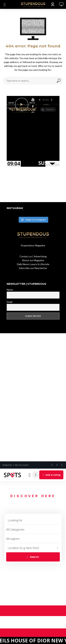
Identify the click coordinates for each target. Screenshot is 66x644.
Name (10, 290)
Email (10, 302)
